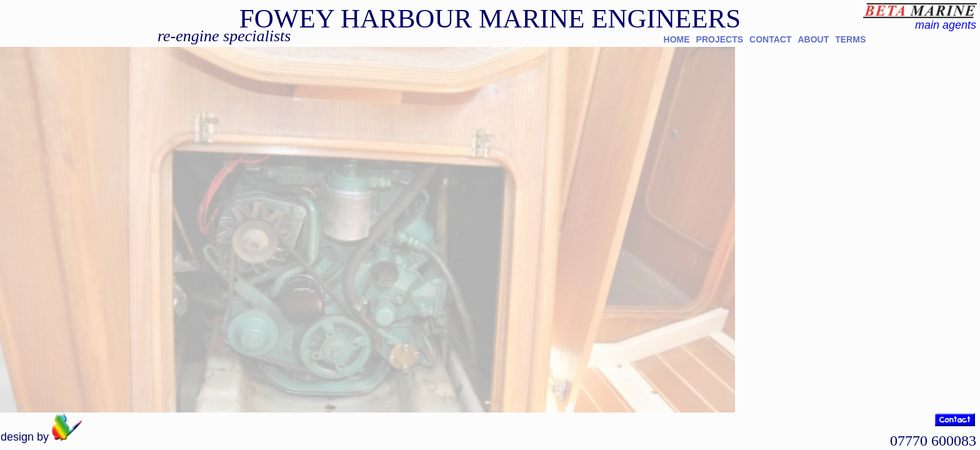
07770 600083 (933, 441)
